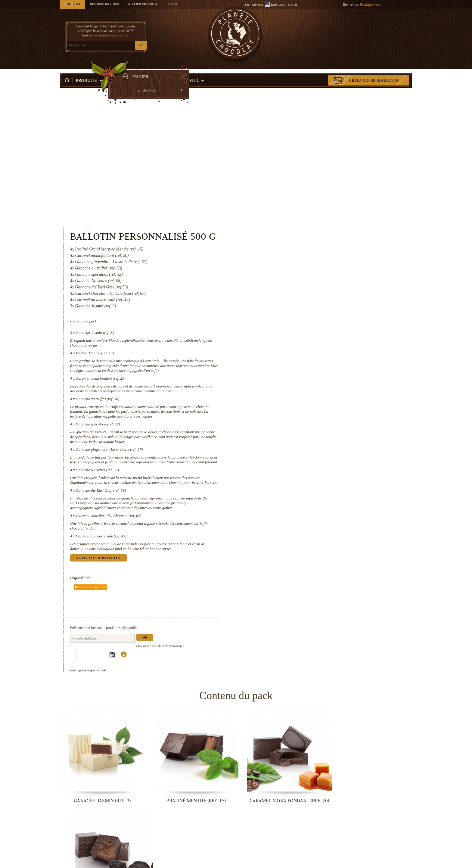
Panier (368, 29)
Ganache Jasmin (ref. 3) (297, 204)
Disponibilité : (283, 459)
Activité (192, 72)
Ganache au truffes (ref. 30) (300, 270)
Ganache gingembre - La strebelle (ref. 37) (311, 321)
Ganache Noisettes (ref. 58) (299, 346)
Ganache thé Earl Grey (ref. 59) (303, 371)
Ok (347, 501)
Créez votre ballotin (374, 72)
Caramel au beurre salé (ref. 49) (303, 417)
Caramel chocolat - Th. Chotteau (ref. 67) (311, 397)
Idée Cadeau (124, 72)
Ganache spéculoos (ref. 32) (300, 296)
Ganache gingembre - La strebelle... (191, 762)
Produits (89, 72)
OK (131, 45)
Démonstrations (104, 5)
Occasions (160, 72)
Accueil (65, 83)
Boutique (73, 5)
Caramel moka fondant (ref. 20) (303, 250)
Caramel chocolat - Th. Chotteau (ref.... (101, 862)
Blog (172, 5)
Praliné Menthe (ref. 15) (297, 224)
